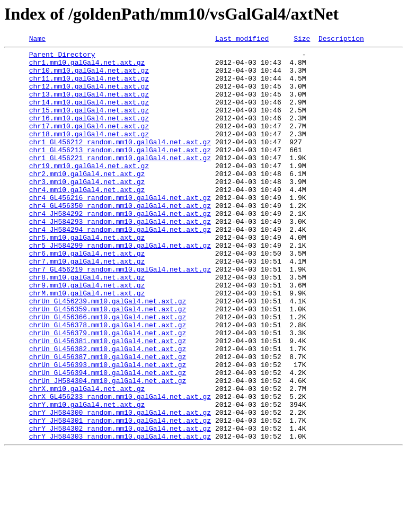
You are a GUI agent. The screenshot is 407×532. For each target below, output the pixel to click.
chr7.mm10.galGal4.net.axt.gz (87, 306)
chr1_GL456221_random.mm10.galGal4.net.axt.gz (120, 181)
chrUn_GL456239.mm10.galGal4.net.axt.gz (108, 353)
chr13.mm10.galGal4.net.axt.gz (89, 105)
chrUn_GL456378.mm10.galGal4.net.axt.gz (108, 382)
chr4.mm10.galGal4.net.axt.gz (87, 220)
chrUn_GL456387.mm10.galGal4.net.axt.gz (108, 420)
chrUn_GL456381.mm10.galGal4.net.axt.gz (108, 401)
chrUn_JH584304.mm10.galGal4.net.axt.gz (108, 449)
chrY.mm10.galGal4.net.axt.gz (87, 477)
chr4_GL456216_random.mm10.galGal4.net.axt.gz (120, 229)
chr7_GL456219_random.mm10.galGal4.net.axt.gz (120, 315)
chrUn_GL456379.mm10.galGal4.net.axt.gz (108, 391)
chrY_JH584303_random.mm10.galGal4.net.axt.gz (120, 516)
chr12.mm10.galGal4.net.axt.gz (89, 95)
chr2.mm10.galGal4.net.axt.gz (87, 200)
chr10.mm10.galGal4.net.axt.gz (89, 76)
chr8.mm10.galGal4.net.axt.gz (87, 325)
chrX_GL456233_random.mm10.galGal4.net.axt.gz (120, 468)
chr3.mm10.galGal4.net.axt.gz (87, 210)
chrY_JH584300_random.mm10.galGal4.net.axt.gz (120, 487)
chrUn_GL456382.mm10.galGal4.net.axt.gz (108, 411)
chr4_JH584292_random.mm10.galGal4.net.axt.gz (120, 248)
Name (37, 40)
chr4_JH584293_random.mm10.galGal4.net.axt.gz (120, 258)
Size (302, 40)
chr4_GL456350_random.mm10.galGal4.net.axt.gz (120, 239)
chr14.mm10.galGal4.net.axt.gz (89, 115)
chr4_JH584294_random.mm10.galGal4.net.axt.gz (120, 267)
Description (341, 40)
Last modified (242, 40)
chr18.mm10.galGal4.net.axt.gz (89, 153)
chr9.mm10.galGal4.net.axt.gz (87, 334)
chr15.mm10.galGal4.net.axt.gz (89, 124)
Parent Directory (62, 57)
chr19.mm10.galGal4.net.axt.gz (89, 191)
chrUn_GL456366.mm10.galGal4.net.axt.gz (108, 372)
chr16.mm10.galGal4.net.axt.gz (89, 134)
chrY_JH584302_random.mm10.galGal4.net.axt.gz (120, 506)
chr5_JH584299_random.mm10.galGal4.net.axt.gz (120, 286)
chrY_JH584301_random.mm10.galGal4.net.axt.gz (120, 496)
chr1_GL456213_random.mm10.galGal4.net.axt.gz (120, 172)
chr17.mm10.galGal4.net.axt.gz (89, 143)
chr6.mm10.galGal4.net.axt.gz (87, 296)
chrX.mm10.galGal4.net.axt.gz (87, 458)
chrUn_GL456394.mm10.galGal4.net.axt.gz (108, 439)
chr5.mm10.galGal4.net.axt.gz (87, 277)
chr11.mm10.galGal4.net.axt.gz (89, 86)
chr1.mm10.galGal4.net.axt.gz (87, 67)
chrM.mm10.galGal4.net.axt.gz (87, 344)
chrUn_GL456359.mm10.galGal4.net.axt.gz (108, 363)
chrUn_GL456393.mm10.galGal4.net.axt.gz (108, 430)
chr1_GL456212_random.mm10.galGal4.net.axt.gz (120, 162)
